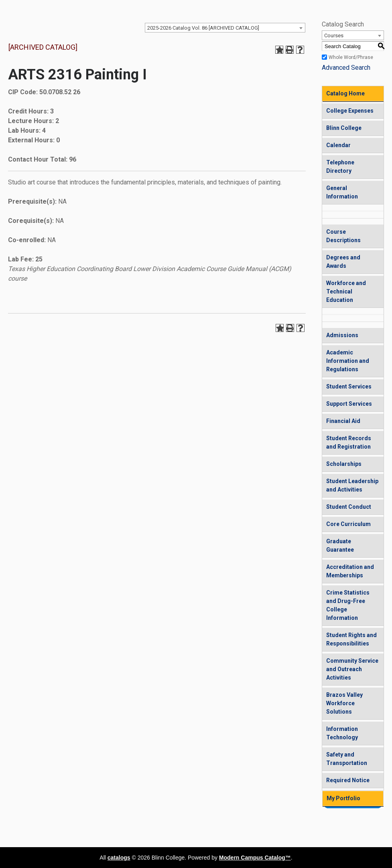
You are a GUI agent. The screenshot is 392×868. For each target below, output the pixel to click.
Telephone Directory (340, 167)
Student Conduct (349, 507)
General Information (342, 192)
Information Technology (342, 733)
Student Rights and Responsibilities (351, 639)
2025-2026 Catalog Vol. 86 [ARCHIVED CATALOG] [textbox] (203, 28)
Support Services (349, 404)
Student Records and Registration (349, 442)
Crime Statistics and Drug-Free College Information (348, 605)
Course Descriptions (343, 236)
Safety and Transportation (347, 759)
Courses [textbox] (334, 35)
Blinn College (344, 128)
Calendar (338, 145)
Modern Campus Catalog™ (255, 858)
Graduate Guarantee (340, 545)
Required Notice (348, 780)
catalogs (119, 858)
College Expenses (350, 111)
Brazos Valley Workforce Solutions (344, 703)
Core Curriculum (348, 524)
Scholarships (344, 464)
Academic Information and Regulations (348, 361)
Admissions (342, 335)
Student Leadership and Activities (352, 485)
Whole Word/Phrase (351, 57)
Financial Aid (343, 421)
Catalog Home (345, 93)
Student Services (349, 386)
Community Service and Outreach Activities (352, 669)
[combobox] (225, 28)
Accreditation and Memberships (350, 571)
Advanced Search (346, 68)
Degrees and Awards (343, 262)
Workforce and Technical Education (346, 291)
